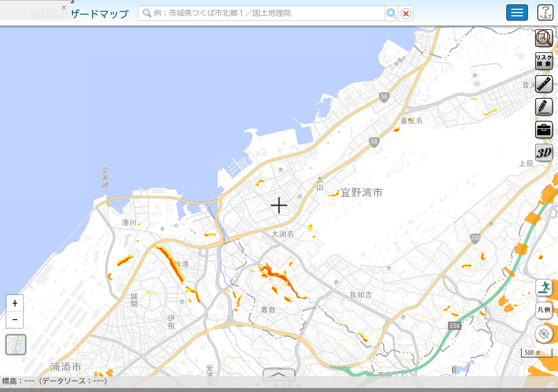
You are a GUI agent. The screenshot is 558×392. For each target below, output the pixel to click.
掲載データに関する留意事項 (60, 185)
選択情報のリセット (115, 215)
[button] (15, 308)
